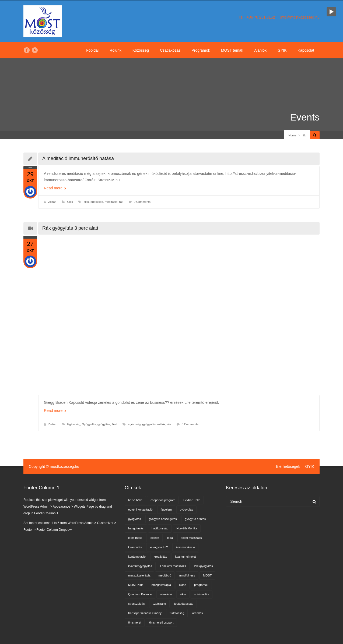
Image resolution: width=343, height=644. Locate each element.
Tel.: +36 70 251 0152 (257, 17)
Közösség (141, 50)
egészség (97, 202)
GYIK (282, 50)
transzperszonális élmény (145, 613)
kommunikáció (185, 547)
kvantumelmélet (185, 557)
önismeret (135, 622)
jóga (170, 538)
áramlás (197, 613)
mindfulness (187, 575)
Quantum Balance (140, 594)
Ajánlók (260, 50)
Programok (201, 50)
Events (305, 117)
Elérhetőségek (288, 466)
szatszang (159, 604)
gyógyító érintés (195, 519)
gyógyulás (149, 424)
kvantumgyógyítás (140, 566)
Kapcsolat (306, 50)
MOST (207, 575)
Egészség (74, 424)
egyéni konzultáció (140, 509)
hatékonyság (160, 528)
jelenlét (154, 538)
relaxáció (166, 594)
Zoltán (52, 202)
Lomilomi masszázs (173, 566)
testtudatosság (184, 604)
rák (121, 202)
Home (292, 135)
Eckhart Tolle (192, 500)
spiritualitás (202, 594)
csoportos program (163, 500)
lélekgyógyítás (204, 566)
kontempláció (137, 557)
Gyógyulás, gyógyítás (96, 424)
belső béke (135, 500)
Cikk (70, 202)
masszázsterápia (139, 575)
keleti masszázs (191, 538)
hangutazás (136, 528)
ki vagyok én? (159, 547)
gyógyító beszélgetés (163, 519)
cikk (86, 202)
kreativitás (160, 557)
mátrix (161, 424)
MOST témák (232, 50)
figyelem (166, 509)
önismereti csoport (161, 622)
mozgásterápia (161, 585)
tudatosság (177, 613)
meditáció (111, 202)
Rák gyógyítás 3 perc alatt (70, 228)
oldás (183, 585)
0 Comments (142, 202)
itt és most (135, 538)
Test (114, 424)
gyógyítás (134, 519)
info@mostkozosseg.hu (300, 17)
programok (201, 585)
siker (183, 594)
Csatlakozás (170, 50)
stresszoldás (136, 604)
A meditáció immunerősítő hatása (78, 158)
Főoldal (92, 50)
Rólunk (115, 50)
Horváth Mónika (187, 528)
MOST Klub (136, 585)
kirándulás (135, 547)
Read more (55, 188)
